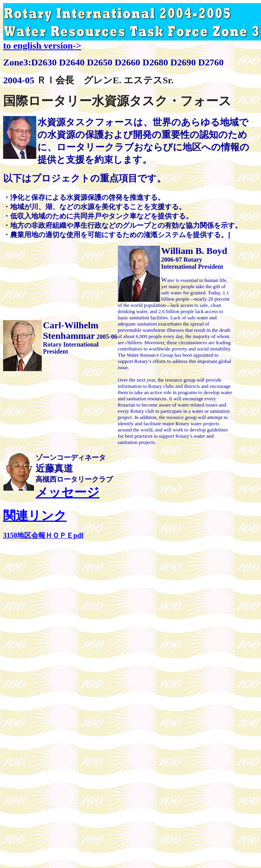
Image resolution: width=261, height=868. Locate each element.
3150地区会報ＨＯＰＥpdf (43, 535)
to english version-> (42, 46)
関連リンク (35, 516)
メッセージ (67, 492)
